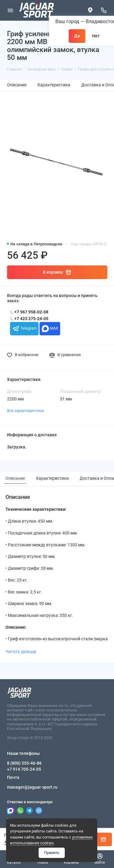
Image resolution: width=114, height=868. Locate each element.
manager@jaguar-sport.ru (32, 787)
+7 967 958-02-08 (29, 312)
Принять (52, 853)
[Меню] (10, 10)
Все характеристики (26, 411)
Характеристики (54, 85)
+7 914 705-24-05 (24, 769)
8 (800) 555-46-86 (24, 763)
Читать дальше (21, 652)
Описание (17, 85)
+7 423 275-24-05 (29, 319)
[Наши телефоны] (104, 10)
